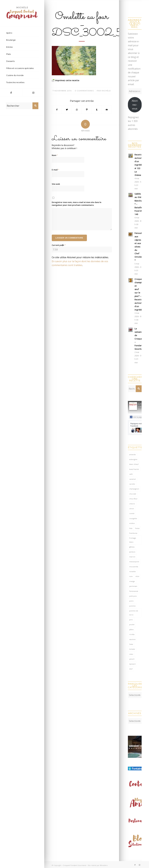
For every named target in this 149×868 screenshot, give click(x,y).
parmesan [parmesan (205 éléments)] (133, 586)
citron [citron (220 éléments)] (132, 509)
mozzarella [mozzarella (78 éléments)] (134, 567)
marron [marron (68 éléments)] (132, 557)
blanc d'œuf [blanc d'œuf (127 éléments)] (134, 464)
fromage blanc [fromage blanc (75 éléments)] (133, 540)
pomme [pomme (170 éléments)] (132, 606)
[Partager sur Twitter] (67, 110)
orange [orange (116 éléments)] (132, 581)
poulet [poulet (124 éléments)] (132, 624)
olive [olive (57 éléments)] (137, 576)
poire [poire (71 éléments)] (131, 601)
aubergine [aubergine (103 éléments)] (133, 459)
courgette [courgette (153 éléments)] (133, 518)
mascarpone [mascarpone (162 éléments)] (134, 562)
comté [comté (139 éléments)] (132, 513)
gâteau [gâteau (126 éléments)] (132, 547)
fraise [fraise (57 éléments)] (137, 528)
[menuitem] (22, 33)
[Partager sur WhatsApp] (77, 110)
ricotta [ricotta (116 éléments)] (132, 634)
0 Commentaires (84, 91)
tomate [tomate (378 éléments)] (132, 649)
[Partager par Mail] (107, 110)
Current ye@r (59, 245)
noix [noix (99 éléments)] (131, 576)
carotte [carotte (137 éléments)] (132, 484)
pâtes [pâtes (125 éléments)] (131, 629)
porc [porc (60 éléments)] (131, 620)
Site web (56, 184)
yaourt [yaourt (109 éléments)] (132, 659)
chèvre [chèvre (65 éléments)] (132, 504)
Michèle (106, 91)
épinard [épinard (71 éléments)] (132, 664)
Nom (55, 155)
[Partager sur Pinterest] (87, 110)
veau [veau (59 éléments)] (131, 654)
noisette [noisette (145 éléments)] (132, 571)
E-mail (55, 170)
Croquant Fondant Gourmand (74, 864)
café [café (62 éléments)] (131, 474)
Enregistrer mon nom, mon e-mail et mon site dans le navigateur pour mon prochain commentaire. (77, 204)
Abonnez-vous (135, 105)
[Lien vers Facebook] (11, 93)
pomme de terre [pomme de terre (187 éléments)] (134, 613)
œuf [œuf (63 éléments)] (131, 669)
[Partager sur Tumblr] (97, 110)
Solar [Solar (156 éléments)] (131, 644)
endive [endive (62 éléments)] (132, 523)
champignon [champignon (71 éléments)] (134, 489)
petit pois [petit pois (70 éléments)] (133, 596)
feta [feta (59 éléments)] (131, 528)
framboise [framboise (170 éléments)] (133, 533)
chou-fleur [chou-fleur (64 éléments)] (133, 499)
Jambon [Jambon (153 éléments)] (132, 552)
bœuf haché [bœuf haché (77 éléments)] (134, 469)
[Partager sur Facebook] (57, 110)
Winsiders (104, 864)
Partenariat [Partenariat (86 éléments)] (134, 591)
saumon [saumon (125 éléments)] (132, 639)
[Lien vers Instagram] (33, 93)
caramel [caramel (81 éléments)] (132, 479)
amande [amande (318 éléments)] (132, 454)
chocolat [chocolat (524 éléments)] (133, 494)
